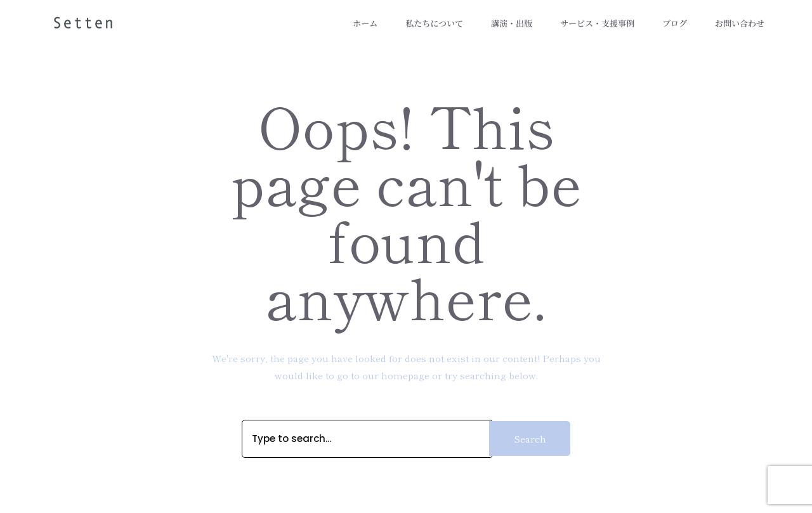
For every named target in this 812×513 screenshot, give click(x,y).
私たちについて (434, 23)
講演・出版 (512, 23)
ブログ (675, 23)
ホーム (365, 23)
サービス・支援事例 (597, 23)
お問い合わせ (740, 23)
